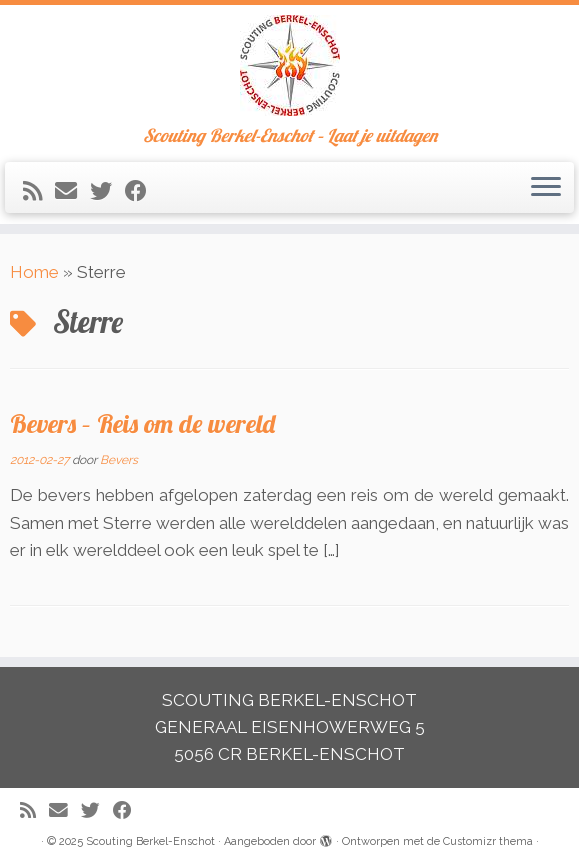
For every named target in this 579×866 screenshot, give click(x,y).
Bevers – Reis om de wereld (142, 423)
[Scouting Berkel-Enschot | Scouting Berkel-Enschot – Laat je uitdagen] (289, 65)
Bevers (119, 460)
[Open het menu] (546, 188)
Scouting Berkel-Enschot (150, 841)
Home (34, 272)
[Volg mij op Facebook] (142, 191)
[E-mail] (72, 191)
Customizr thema (488, 841)
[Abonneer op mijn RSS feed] (39, 191)
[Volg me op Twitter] (107, 191)
